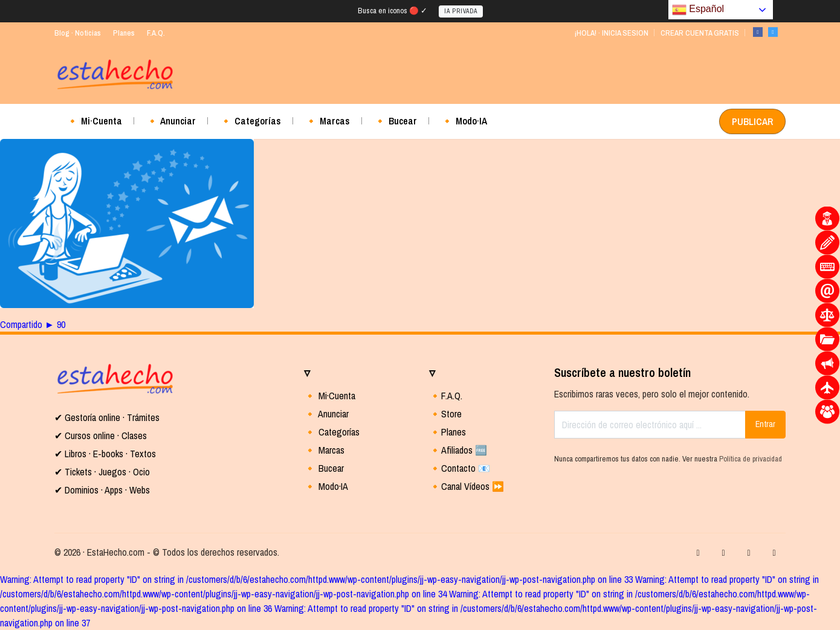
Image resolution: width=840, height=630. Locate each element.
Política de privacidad (751, 459)
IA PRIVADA (461, 11)
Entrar (765, 424)
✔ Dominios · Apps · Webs (102, 490)
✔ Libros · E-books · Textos (105, 454)
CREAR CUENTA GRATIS (700, 33)
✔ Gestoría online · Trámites (107, 417)
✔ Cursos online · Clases (101, 436)
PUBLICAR (752, 121)
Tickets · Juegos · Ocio (106, 472)
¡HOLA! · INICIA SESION (611, 33)
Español (698, 10)
